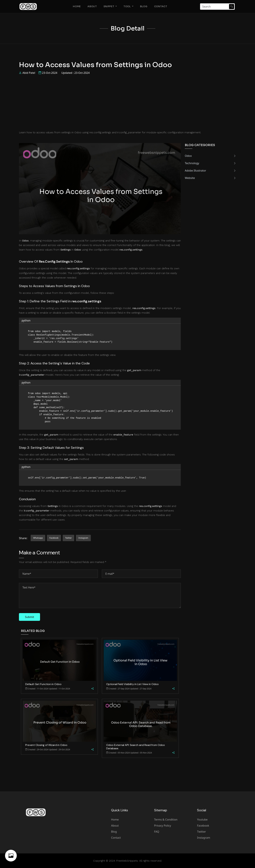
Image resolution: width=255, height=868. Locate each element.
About (92, 6)
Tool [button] (127, 6)
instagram (83, 538)
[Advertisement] (127, 102)
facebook (54, 538)
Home (77, 6)
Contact (161, 6)
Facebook (203, 826)
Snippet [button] (109, 6)
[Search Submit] (232, 7)
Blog (144, 6)
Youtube (202, 820)
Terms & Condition (166, 820)
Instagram (204, 838)
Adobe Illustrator (210, 171)
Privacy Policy (163, 826)
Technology (210, 163)
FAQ (157, 832)
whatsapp (38, 538)
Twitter (201, 832)
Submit (29, 617)
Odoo (210, 156)
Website (210, 178)
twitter (68, 538)
